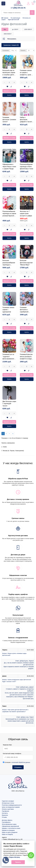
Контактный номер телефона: (12, 754)
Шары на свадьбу (7, 834)
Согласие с (17, 762)
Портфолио (6, 811)
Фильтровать (12, 39)
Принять (18, 862)
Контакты (5, 813)
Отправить (18, 767)
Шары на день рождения (10, 832)
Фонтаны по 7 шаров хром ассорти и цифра (26, 214)
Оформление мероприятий (10, 826)
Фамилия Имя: (7, 745)
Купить (9, 95)
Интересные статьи (8, 803)
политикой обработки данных (21, 762)
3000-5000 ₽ (8, 34)
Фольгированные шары (9, 824)
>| (13, 434)
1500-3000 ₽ (28, 29)
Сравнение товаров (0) (11, 45)
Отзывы (4, 817)
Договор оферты (7, 820)
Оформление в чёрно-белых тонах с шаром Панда (9, 167)
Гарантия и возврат (8, 801)
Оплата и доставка (8, 809)
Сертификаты (6, 822)
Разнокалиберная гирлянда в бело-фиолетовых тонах (27, 167)
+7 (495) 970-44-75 (18, 8)
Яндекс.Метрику (14, 857)
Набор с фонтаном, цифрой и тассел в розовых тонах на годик (27, 122)
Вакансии (5, 815)
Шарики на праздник (8, 830)
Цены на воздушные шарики (11, 807)
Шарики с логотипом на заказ (11, 828)
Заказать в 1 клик (9, 91)
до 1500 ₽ (15, 29)
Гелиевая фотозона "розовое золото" (9, 120)
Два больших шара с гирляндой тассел (9, 404)
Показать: (23, 50)
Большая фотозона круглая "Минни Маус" (26, 263)
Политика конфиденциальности (12, 805)
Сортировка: (6, 50)
